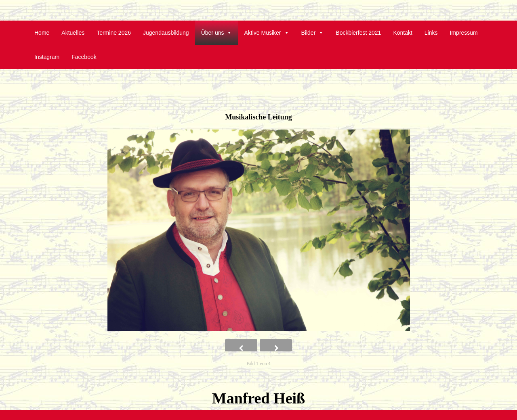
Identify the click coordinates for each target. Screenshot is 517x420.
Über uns (217, 33)
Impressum (464, 33)
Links (431, 33)
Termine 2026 (114, 33)
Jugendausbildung (166, 33)
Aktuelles (73, 33)
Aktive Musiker (266, 33)
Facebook (84, 57)
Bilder (313, 33)
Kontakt (402, 33)
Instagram (47, 57)
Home (42, 33)
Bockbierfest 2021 (358, 33)
